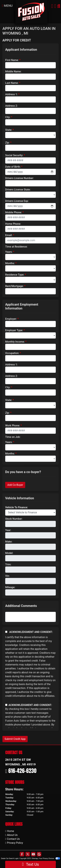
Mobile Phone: (14, 212)
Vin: (7, 576)
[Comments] (30, 617)
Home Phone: (13, 224)
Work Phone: (13, 426)
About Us (12, 835)
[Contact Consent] (6, 705)
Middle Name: (13, 72)
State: (9, 130)
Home (10, 831)
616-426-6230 (22, 771)
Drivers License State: (18, 190)
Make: (9, 542)
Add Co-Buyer (15, 485)
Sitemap (35, 858)
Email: (9, 235)
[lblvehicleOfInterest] (30, 513)
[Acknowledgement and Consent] (6, 632)
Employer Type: (14, 330)
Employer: (11, 319)
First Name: (12, 60)
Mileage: (10, 587)
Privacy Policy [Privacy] (15, 843)
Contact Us (13, 839)
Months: (10, 263)
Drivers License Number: (19, 178)
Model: (9, 553)
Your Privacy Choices (50, 858)
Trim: (8, 564)
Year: (8, 530)
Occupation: (12, 353)
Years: (9, 252)
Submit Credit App (15, 739)
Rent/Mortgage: (14, 286)
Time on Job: (13, 437)
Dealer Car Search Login (10, 858)
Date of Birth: (13, 167)
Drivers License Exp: (17, 201)
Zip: (7, 143)
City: (8, 117)
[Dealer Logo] (31, 11)
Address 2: (11, 106)
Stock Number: (14, 519)
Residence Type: (15, 275)
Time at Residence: (16, 247)
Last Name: (12, 83)
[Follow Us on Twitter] (28, 854)
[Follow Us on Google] (39, 854)
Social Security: (14, 155)
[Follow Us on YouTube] (33, 854)
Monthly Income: (15, 342)
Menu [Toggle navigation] (7, 6)
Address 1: (11, 94)
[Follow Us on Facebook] (22, 854)
